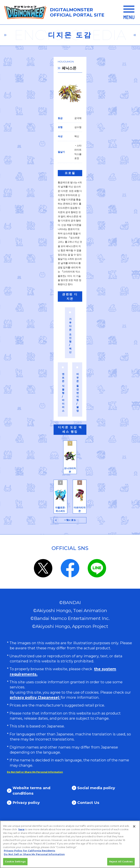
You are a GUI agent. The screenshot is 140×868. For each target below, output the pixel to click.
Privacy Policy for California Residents (30, 852)
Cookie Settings (15, 863)
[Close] (134, 828)
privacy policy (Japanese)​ (35, 743)
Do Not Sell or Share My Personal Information (35, 818)
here (21, 831)
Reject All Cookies (121, 863)
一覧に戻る (70, 566)
